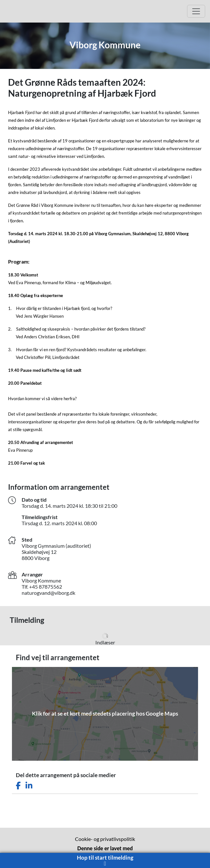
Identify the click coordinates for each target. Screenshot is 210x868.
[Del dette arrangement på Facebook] (18, 786)
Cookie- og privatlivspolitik (105, 839)
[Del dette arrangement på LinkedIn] (29, 786)
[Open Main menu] (196, 11)
